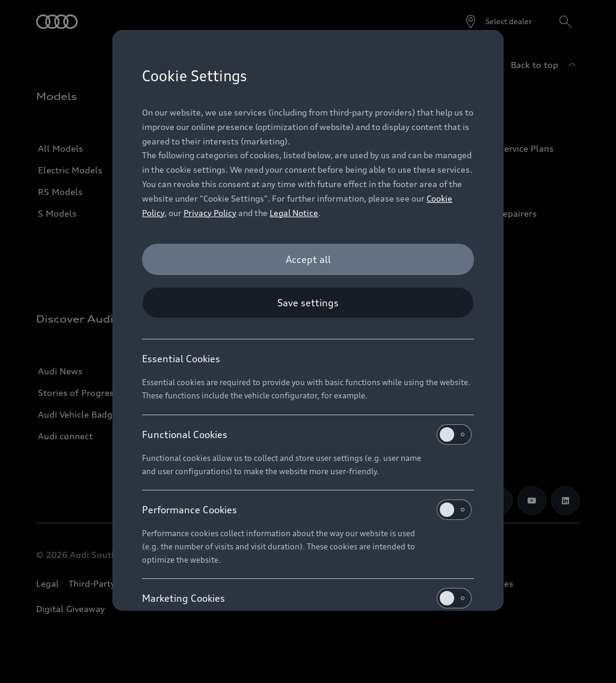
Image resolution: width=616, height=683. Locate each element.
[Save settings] (308, 303)
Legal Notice (294, 213)
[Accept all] (308, 259)
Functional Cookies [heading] (307, 434)
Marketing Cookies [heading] (307, 598)
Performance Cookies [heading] (307, 510)
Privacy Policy (210, 213)
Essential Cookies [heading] (181, 359)
